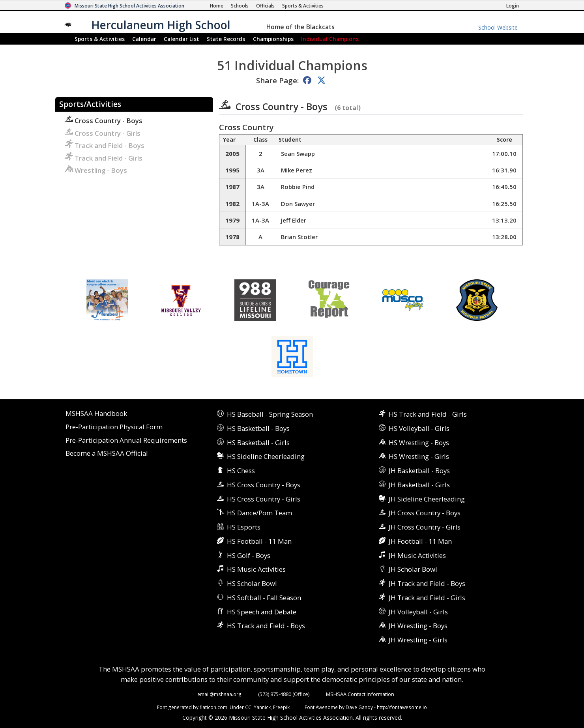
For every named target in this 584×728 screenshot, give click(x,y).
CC (248, 707)
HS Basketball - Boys (258, 428)
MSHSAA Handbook (96, 414)
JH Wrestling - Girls (418, 640)
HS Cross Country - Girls (264, 499)
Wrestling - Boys (96, 170)
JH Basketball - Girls (419, 485)
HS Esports (244, 527)
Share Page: (277, 80)
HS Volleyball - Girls (419, 428)
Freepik (281, 707)
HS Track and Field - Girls (428, 414)
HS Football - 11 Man (259, 541)
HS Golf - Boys (249, 555)
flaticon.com (213, 707)
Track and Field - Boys (105, 145)
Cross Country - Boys (104, 121)
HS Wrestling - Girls (419, 456)
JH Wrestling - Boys (418, 626)
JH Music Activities (417, 555)
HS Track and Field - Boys (266, 626)
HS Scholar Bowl (252, 583)
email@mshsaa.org (219, 694)
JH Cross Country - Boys (425, 513)
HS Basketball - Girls (258, 443)
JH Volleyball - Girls (418, 612)
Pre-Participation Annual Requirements (126, 441)
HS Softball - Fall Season (264, 598)
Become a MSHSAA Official (107, 454)
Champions (330, 39)
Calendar (144, 39)
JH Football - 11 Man (420, 541)
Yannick (262, 707)
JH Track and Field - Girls (427, 598)
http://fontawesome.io (402, 707)
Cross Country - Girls (103, 133)
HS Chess (241, 471)
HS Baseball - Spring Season (270, 414)
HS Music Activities (256, 569)
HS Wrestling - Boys (419, 443)
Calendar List (182, 39)
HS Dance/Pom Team (259, 513)
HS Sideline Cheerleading (266, 456)
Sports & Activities (100, 39)
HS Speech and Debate (262, 612)
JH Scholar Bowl (413, 569)
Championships (273, 39)
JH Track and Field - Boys (427, 583)
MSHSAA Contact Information (360, 694)
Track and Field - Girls (104, 158)
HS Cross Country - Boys (264, 485)
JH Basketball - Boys (419, 471)
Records (226, 39)
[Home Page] (217, 6)
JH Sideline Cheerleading (427, 499)
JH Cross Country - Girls (425, 527)
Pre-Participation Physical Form (114, 427)
